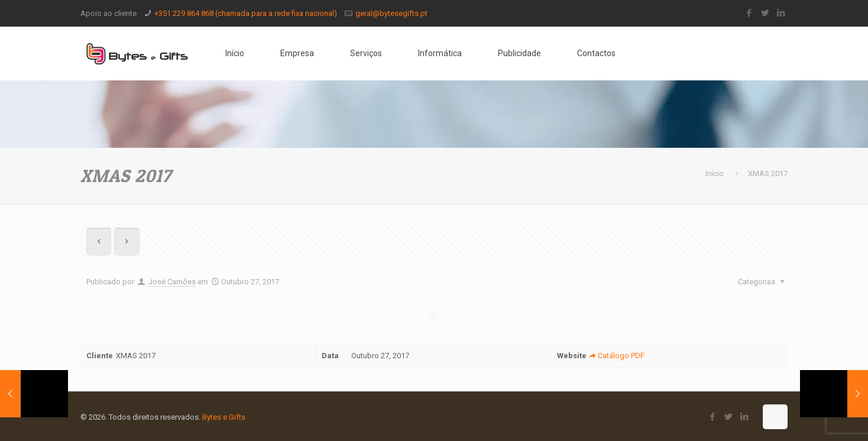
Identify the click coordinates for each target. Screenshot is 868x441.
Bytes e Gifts (224, 417)
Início (715, 174)
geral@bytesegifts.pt (391, 13)
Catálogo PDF (615, 356)
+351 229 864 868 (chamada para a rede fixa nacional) (246, 13)
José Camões (172, 282)
